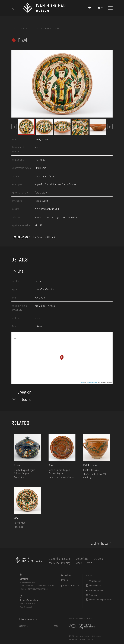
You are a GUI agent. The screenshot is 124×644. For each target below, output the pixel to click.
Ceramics (47, 28)
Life (21, 271)
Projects (98, 558)
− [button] (15, 339)
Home (14, 28)
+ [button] (15, 335)
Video (79, 563)
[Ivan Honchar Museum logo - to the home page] (45, 8)
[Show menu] (110, 8)
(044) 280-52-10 (48, 586)
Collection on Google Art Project (101, 600)
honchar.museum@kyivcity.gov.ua (36, 589)
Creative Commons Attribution (35, 237)
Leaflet (82, 383)
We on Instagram (95, 586)
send (56, 626)
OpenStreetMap (92, 383)
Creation (24, 392)
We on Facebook (95, 581)
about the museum (60, 558)
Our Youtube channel (97, 590)
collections (82, 558)
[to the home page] (28, 561)
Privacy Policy (73, 639)
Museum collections (29, 28)
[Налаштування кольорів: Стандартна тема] (90, 8)
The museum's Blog (60, 563)
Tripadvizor (93, 595)
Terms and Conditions (87, 639)
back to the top (100, 543)
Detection (26, 399)
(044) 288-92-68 (36, 586)
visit (90, 563)
